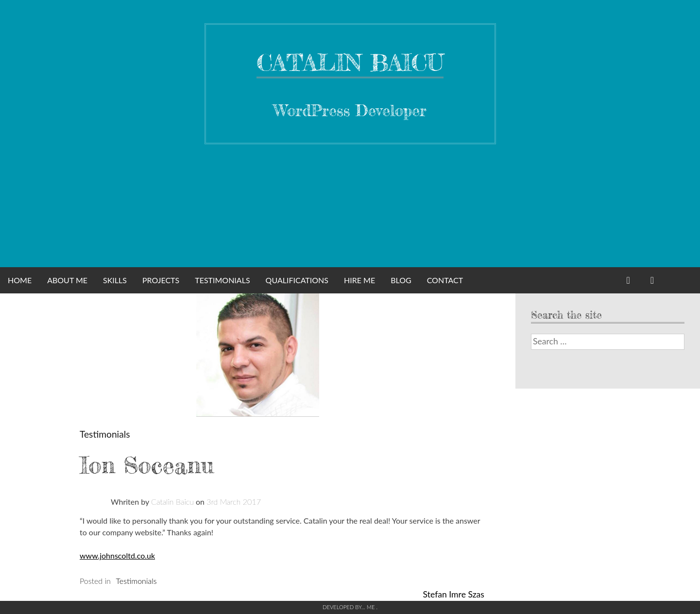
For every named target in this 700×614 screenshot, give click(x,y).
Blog (401, 280)
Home (20, 280)
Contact (445, 280)
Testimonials (222, 280)
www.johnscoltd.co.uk (117, 555)
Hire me (359, 280)
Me (372, 607)
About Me (67, 280)
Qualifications (297, 280)
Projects (161, 280)
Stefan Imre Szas (454, 594)
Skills (115, 280)
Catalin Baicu (350, 62)
